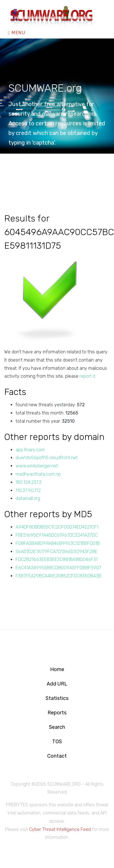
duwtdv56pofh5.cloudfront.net (47, 458)
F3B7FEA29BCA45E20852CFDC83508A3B (58, 576)
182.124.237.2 (29, 482)
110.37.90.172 (28, 490)
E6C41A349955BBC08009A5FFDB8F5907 (58, 568)
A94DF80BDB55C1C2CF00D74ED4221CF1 (57, 527)
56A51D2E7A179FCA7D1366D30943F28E (56, 552)
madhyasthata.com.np (38, 474)
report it (87, 376)
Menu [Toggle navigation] (17, 33)
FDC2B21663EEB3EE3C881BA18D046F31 (57, 559)
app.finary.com (30, 450)
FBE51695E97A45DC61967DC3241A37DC (57, 535)
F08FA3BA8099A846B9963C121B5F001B (58, 543)
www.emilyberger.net (37, 466)
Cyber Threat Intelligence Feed (60, 829)
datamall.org (28, 498)
